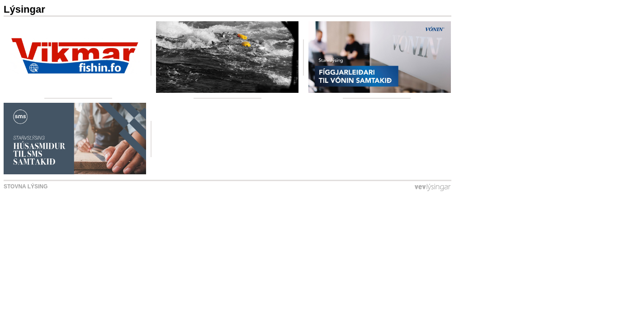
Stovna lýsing (26, 187)
